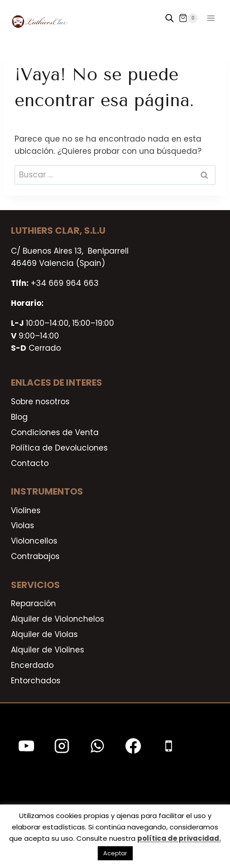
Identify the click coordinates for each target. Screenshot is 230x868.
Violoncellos (34, 541)
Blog (19, 417)
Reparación (33, 603)
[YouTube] (26, 746)
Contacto (30, 463)
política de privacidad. (179, 838)
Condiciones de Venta (55, 432)
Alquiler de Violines (47, 650)
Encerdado (32, 665)
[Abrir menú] (211, 18)
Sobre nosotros (40, 402)
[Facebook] (133, 746)
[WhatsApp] (97, 746)
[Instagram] (62, 746)
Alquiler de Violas (44, 634)
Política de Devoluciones (59, 448)
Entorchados (36, 681)
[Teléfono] (169, 746)
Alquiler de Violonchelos (57, 619)
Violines (26, 510)
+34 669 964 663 (65, 283)
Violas (22, 525)
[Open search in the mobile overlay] (170, 18)
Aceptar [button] (115, 853)
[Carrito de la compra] (188, 18)
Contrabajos (35, 556)
